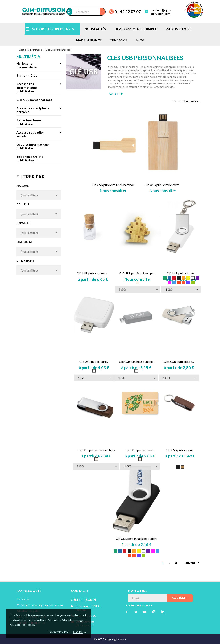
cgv (109, 639)
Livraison (23, 599)
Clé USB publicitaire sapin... (138, 273)
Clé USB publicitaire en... (93, 273)
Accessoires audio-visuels (30, 134)
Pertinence (192, 101)
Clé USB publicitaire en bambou (113, 185)
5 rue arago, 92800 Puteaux (88, 608)
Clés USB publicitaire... (179, 362)
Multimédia (28, 57)
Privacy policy (58, 632)
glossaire (120, 639)
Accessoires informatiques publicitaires (27, 87)
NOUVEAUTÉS (95, 29)
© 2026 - (100, 639)
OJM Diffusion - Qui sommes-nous (40, 605)
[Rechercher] (89, 12)
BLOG (140, 40)
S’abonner (180, 598)
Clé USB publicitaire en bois (96, 450)
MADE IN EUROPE (178, 29)
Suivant (192, 563)
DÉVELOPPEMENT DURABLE (136, 29)
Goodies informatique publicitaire (33, 146)
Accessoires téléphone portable (33, 110)
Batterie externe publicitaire (29, 122)
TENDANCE (119, 40)
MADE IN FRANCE (89, 40)
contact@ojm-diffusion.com (161, 12)
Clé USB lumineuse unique (136, 362)
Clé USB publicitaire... (181, 273)
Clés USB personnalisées (34, 100)
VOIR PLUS (116, 94)
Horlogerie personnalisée (27, 65)
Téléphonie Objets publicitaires (30, 158)
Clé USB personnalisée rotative (136, 539)
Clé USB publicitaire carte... (163, 185)
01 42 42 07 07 (128, 12)
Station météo (27, 75)
